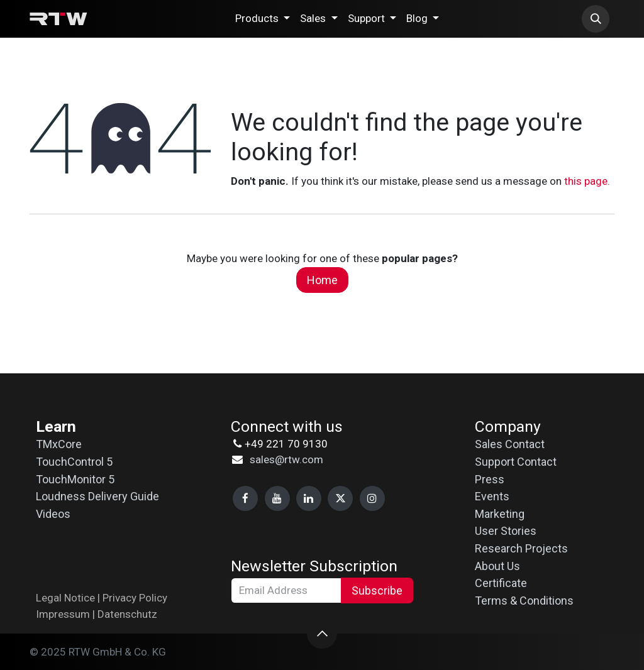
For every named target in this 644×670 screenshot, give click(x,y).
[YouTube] (277, 498)
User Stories (506, 531)
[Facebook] (245, 498)
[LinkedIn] (309, 498)
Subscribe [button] (377, 590)
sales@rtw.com (286, 459)
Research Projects (521, 548)
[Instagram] (372, 498)
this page (586, 181)
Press (490, 479)
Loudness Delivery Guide (97, 496)
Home (322, 280)
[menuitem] (263, 19)
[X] (340, 498)
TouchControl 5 (74, 462)
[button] (596, 19)
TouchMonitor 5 (75, 479)
